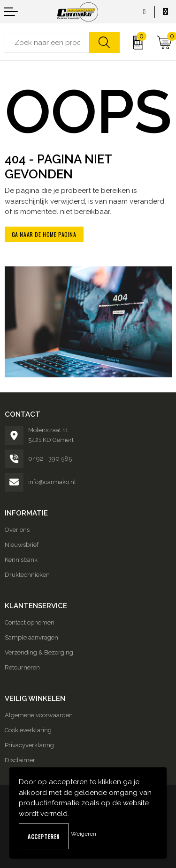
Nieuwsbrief (22, 545)
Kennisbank (21, 560)
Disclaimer (20, 760)
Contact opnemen (30, 622)
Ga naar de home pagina (44, 234)
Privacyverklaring (29, 745)
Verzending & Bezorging (39, 652)
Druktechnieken (27, 575)
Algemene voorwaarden (39, 715)
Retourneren (22, 667)
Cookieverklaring (28, 730)
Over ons (17, 530)
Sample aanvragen (31, 637)
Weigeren (84, 834)
